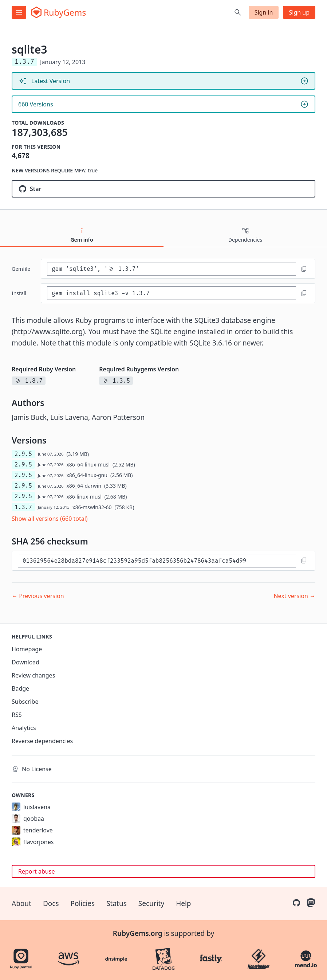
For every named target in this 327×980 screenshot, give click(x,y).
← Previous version (38, 596)
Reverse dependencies (42, 741)
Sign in (264, 12)
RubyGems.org (138, 933)
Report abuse (36, 871)
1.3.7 (23, 507)
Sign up (299, 12)
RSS (17, 715)
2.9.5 (23, 454)
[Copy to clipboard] (304, 269)
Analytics (24, 728)
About (21, 903)
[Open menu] (19, 12)
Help (183, 903)
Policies (83, 903)
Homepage (27, 649)
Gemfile (21, 269)
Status (117, 903)
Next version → (294, 596)
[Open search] (238, 12)
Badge (20, 688)
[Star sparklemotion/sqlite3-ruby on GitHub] (163, 189)
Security (151, 903)
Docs (51, 903)
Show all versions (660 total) (50, 519)
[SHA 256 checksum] (157, 561)
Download (25, 662)
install (19, 293)
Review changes (33, 675)
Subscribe (25, 702)
